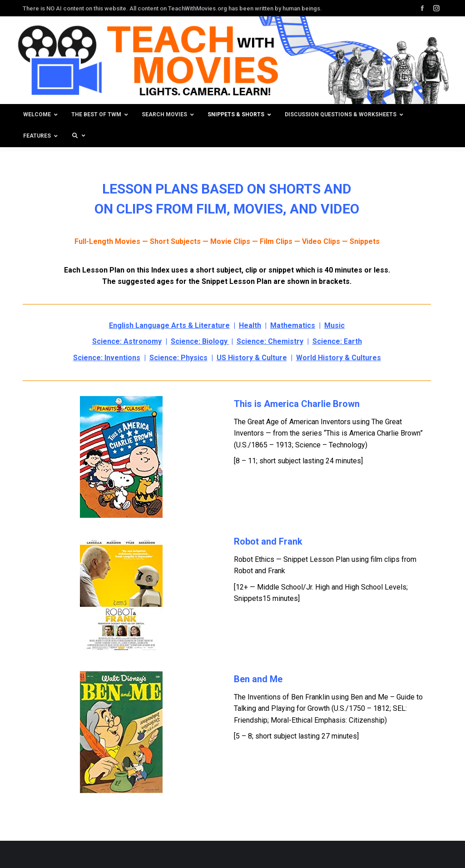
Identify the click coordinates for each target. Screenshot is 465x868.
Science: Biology (200, 341)
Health (250, 325)
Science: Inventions (107, 358)
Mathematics (293, 325)
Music (334, 325)
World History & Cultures (339, 358)
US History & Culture (252, 358)
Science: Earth (337, 341)
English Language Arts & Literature (169, 325)
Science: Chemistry (270, 341)
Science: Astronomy (127, 341)
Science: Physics (178, 358)
